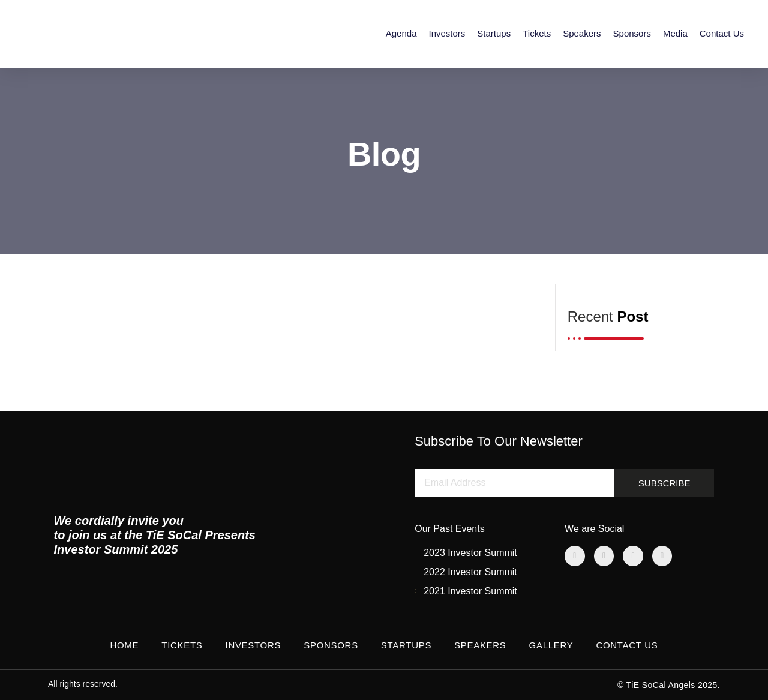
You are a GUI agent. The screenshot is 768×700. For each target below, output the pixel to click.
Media (675, 33)
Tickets (537, 33)
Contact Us (722, 33)
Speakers (582, 33)
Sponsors (632, 33)
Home (124, 645)
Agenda (401, 33)
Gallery (551, 645)
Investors (447, 33)
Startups (494, 33)
